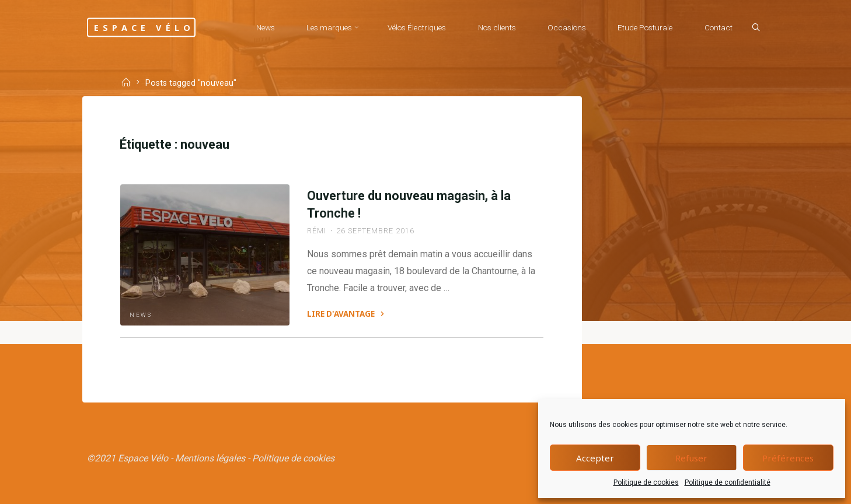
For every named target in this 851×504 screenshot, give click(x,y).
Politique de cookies (646, 482)
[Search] (756, 28)
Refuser (691, 458)
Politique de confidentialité (728, 482)
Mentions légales (210, 458)
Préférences (788, 458)
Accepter (595, 458)
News (141, 315)
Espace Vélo (144, 27)
